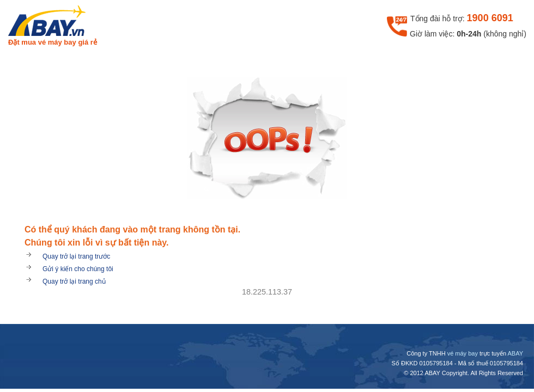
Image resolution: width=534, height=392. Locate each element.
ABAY (515, 353)
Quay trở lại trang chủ (74, 281)
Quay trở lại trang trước (76, 256)
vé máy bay (463, 353)
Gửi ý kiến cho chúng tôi (78, 269)
